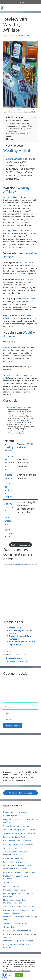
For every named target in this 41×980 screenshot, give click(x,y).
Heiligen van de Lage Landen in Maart (20, 872)
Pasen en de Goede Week (14, 837)
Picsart (35, 564)
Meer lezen (11, 139)
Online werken (13, 654)
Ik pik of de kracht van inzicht (16, 862)
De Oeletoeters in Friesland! (16, 890)
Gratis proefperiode (9, 521)
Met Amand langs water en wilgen (18, 941)
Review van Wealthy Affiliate (17, 121)
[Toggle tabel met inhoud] (33, 118)
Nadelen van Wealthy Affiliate (21, 129)
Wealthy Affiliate (18, 150)
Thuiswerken (15, 628)
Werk (8, 651)
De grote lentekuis (14, 658)
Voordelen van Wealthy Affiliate (21, 126)
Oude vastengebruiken (13, 886)
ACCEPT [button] (19, 975)
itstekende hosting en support (9, 490)
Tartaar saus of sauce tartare (16, 923)
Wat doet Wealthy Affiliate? (20, 124)
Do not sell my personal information (16, 971)
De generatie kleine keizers (15, 812)
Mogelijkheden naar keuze (20, 793)
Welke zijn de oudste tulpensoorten (19, 844)
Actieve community (9, 507)
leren (6, 271)
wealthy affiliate (17, 110)
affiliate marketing (14, 112)
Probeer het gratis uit (21, 545)
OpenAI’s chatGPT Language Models (19, 564)
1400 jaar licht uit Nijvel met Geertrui (19, 906)
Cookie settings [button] (9, 975)
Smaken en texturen (12, 848)
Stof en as (8, 882)
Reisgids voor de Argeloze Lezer (17, 931)
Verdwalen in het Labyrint (17, 661)
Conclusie (13, 131)
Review (23, 654)
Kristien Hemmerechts (13, 858)
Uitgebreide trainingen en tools (9, 463)
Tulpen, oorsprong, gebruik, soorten (19, 830)
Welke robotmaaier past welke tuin (18, 841)
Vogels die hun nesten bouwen (17, 826)
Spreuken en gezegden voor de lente (19, 833)
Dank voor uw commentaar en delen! (18, 135)
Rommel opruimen (11, 816)
